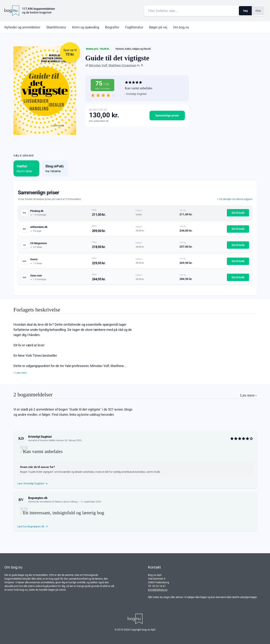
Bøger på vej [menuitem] (158, 27)
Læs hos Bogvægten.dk (33, 526)
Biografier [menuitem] (112, 27)
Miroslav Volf (98, 65)
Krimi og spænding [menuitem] (86, 27)
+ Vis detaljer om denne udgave (235, 199)
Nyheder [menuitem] (22, 27)
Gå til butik (238, 213)
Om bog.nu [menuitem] (181, 27)
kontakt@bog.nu (158, 590)
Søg (245, 11)
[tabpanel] (135, 238)
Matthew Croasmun (122, 65)
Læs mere (249, 395)
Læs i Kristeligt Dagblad (32, 483)
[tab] (26, 168)
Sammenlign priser (167, 116)
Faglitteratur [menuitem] (134, 27)
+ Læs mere (20, 373)
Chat (258, 11)
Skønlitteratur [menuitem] (56, 27)
